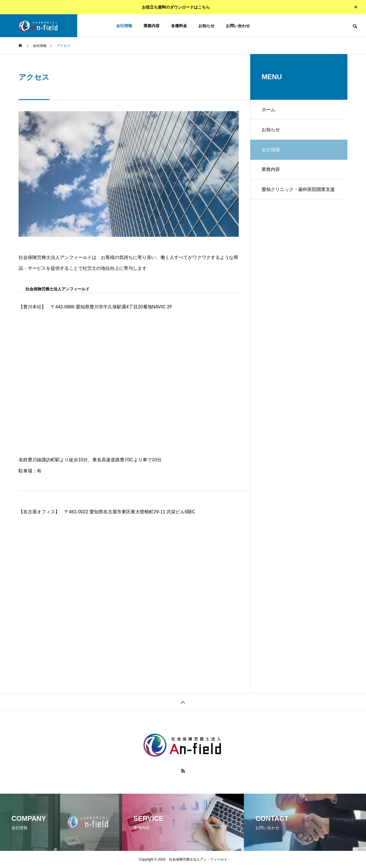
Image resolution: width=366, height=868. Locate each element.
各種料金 (179, 26)
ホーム (268, 110)
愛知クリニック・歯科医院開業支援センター (298, 193)
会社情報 (124, 26)
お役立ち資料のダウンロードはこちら (176, 7)
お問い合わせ (238, 26)
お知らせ (206, 26)
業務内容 (152, 26)
